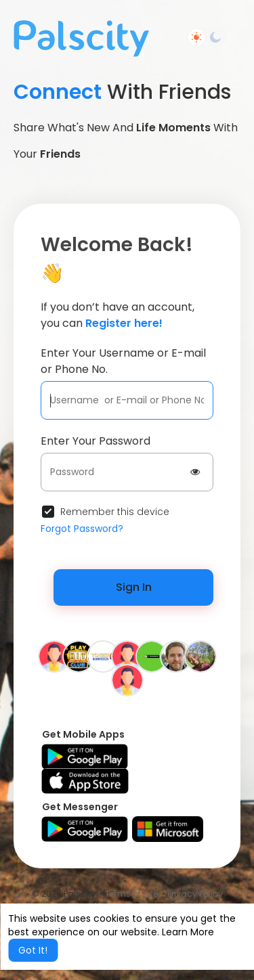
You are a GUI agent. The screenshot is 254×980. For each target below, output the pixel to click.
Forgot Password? (82, 529)
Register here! (124, 323)
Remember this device (115, 512)
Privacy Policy (195, 894)
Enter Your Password (96, 441)
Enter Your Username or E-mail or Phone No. (123, 361)
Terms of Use (131, 894)
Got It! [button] (33, 950)
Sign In (134, 587)
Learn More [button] (188, 932)
